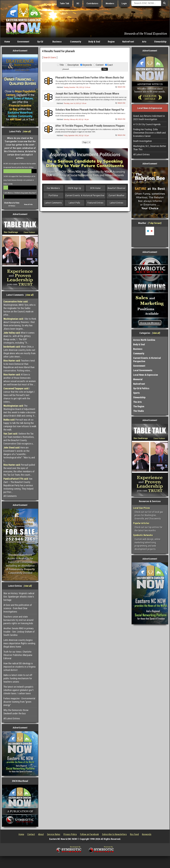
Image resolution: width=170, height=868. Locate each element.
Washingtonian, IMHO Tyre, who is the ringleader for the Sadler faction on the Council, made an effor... (20, 308)
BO (78, 4)
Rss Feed (134, 834)
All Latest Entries (12, 718)
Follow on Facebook (89, 834)
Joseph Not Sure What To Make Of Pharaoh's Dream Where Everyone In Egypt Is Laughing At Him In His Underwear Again (89, 95)
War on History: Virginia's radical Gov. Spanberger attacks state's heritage (19, 597)
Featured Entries (95, 203)
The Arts (137, 402)
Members (110, 4)
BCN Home (96, 188)
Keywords (147, 834)
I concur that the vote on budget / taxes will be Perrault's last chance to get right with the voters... (19, 395)
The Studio (139, 411)
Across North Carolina (144, 340)
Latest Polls (75, 203)
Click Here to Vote (12, 203)
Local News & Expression (146, 375)
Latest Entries (117, 203)
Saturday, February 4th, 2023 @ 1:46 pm (76, 119)
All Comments (10, 496)
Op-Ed (40, 42)
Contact (31, 834)
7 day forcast (155, 223)
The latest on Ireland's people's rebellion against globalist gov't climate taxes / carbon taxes (18, 690)
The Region (139, 406)
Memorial (138, 379)
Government (23, 42)
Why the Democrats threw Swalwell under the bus (16, 712)
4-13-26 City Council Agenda (147, 124)
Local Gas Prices (142, 508)
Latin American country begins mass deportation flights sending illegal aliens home (19, 643)
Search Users (50, 57)
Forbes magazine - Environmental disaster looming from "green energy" (19, 702)
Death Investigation (143, 141)
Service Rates (54, 834)
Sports (136, 393)
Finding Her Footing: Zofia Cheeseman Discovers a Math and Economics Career (149, 133)
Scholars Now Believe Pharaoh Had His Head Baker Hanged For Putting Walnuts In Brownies (90, 111)
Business (57, 42)
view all (27, 131)
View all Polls (28, 204)
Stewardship (160, 42)
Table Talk (64, 4)
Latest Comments (53, 203)
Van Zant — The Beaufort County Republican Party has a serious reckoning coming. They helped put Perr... (18, 485)
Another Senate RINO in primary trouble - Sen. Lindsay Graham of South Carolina (19, 632)
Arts (144, 42)
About (41, 834)
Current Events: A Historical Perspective (85, 195)
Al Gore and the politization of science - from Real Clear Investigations (18, 608)
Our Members (53, 188)
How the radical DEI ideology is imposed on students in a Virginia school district (19, 667)
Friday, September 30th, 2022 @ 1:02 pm (76, 136)
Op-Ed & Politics (141, 388)
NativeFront (128, 42)
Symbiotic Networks (143, 535)
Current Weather (117, 195)
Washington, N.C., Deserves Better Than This (150, 148)
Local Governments (143, 370)
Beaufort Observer (117, 188)
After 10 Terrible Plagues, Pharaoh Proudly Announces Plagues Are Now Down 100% (90, 127)
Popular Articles (141, 523)
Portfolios (53, 195)
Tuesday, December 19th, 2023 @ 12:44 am (77, 87)
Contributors (92, 4)
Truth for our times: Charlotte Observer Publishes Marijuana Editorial (18, 655)
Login (124, 4)
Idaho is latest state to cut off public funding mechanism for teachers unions (18, 678)
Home (7, 42)
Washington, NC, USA (150, 237)
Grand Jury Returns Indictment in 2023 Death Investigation (149, 118)
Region (111, 42)
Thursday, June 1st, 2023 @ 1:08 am (75, 103)
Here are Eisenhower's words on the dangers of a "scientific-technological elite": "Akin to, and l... (19, 454)
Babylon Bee (121, 87)
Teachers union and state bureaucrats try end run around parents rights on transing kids (18, 620)
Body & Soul (94, 42)
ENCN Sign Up (75, 188)
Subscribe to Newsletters (114, 834)
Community (76, 42)
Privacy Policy (70, 834)
